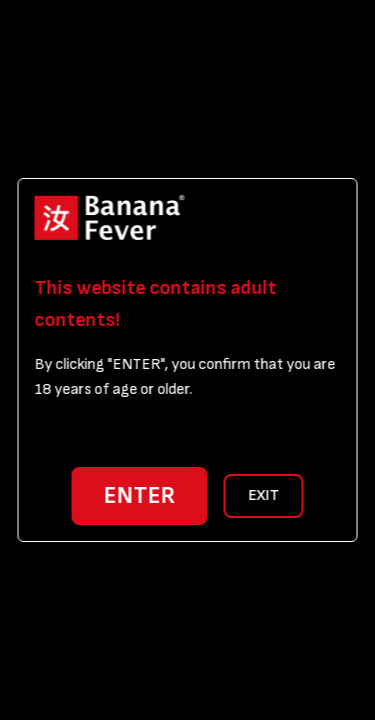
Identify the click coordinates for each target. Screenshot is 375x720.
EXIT (263, 495)
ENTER (140, 495)
